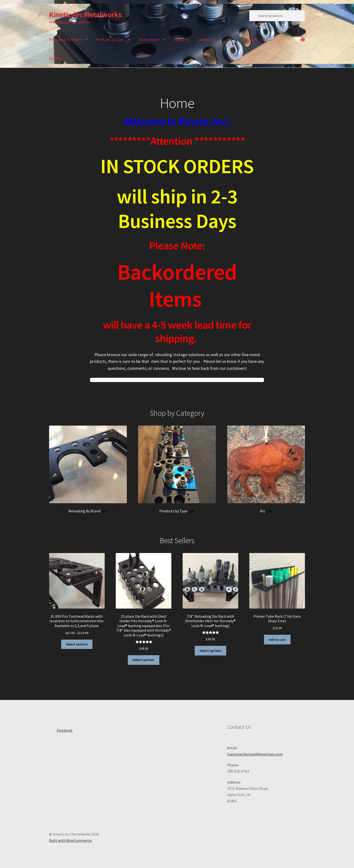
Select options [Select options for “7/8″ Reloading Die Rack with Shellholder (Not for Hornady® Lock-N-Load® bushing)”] (210, 651)
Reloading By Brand (65, 39)
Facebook (61, 729)
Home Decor (149, 39)
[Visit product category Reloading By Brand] (88, 470)
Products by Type (110, 39)
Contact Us (206, 39)
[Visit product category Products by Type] (177, 470)
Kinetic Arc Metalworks (85, 15)
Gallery (55, 58)
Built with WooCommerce (70, 840)
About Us (181, 39)
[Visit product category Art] (266, 470)
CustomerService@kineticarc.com (255, 754)
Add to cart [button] (277, 640)
